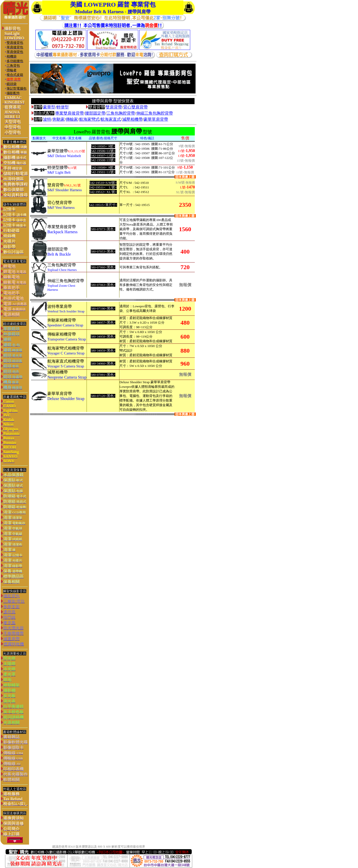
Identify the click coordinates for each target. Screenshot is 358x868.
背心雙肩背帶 (135, 107)
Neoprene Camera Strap (67, 377)
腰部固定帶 (95, 113)
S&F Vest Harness (61, 208)
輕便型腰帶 (58, 167)
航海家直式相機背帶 (66, 361)
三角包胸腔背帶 (121, 113)
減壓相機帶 (132, 119)
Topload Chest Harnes (62, 270)
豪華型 (49, 107)
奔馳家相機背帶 (62, 320)
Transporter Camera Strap (67, 339)
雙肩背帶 (114, 107)
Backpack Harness (63, 232)
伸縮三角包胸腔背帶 (155, 113)
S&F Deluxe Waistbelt (64, 156)
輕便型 (63, 107)
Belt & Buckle (59, 254)
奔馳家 (59, 119)
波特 (47, 119)
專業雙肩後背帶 (70, 113)
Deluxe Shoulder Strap (66, 399)
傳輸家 (72, 119)
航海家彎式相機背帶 (66, 348)
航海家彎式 (89, 119)
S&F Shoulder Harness (65, 190)
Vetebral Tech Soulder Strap (66, 311)
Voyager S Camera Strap (66, 366)
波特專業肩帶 (60, 306)
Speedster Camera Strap (65, 325)
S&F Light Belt (59, 172)
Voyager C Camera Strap (66, 353)
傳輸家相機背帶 (62, 334)
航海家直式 (111, 119)
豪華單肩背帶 (156, 119)
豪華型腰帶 (58, 151)
